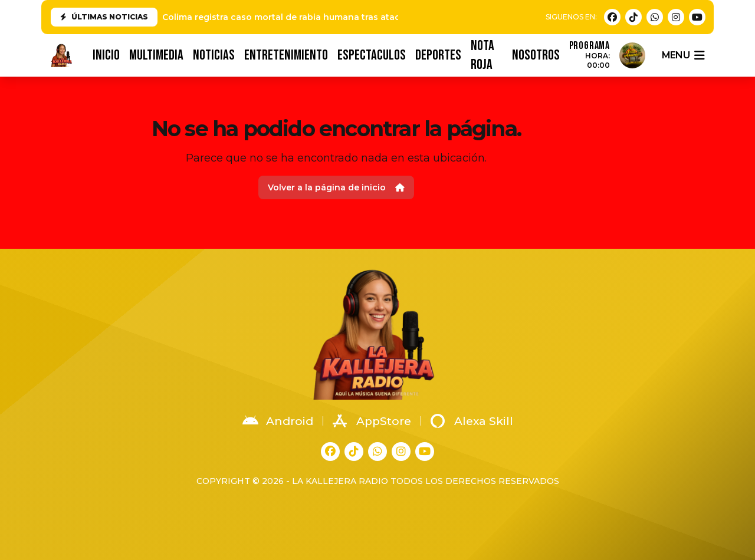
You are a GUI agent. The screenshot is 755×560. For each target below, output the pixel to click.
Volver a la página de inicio (336, 187)
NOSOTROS (536, 55)
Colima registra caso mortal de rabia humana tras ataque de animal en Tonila (331, 17)
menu (683, 55)
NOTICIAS (214, 55)
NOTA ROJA (482, 55)
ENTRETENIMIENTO (286, 55)
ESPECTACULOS (372, 55)
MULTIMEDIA (156, 55)
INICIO (106, 55)
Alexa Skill (472, 421)
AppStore (372, 421)
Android (278, 421)
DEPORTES (438, 55)
